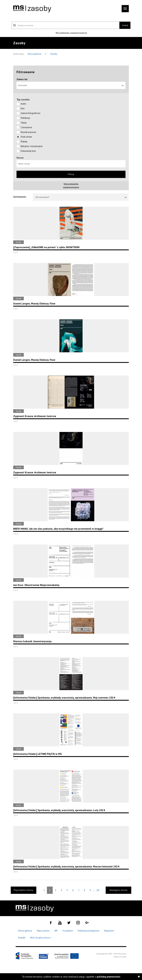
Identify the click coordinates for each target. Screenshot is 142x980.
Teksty (24, 123)
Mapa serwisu (43, 931)
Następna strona (119, 890)
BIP (56, 931)
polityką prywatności (108, 977)
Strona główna (35, 54)
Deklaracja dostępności (89, 931)
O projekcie (68, 931)
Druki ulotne (26, 137)
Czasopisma (26, 127)
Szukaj (125, 25)
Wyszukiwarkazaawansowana (71, 186)
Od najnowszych (81, 197)
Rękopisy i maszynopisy (32, 146)
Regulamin (109, 931)
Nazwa (20, 158)
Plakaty (24, 142)
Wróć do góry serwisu (41, 938)
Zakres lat (22, 79)
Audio (23, 104)
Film (23, 109)
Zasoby (54, 54)
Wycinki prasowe (28, 132)
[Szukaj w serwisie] (65, 25)
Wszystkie (71, 85)
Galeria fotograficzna (30, 113)
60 (98, 890)
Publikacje (25, 118)
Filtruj (71, 174)
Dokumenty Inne (28, 151)
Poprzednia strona (24, 890)
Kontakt (22, 938)
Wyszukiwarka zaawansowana (71, 33)
